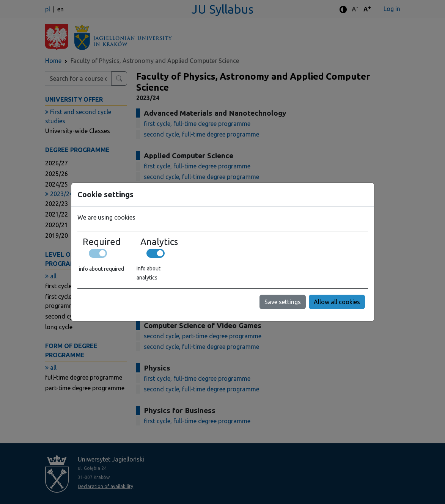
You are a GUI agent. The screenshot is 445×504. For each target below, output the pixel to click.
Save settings (283, 302)
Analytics (159, 242)
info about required (101, 269)
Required (102, 242)
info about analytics (149, 273)
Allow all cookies (337, 302)
